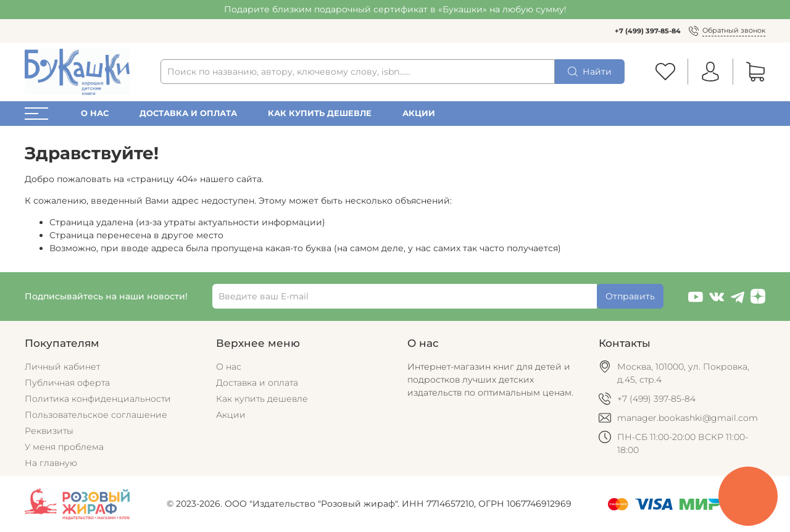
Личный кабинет (62, 367)
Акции (419, 113)
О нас (95, 113)
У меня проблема (64, 447)
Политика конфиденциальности (98, 399)
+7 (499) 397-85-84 (648, 31)
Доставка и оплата (188, 113)
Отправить (630, 296)
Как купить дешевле (320, 113)
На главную (51, 463)
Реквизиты (49, 431)
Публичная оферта (67, 383)
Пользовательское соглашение (96, 415)
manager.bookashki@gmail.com (688, 418)
